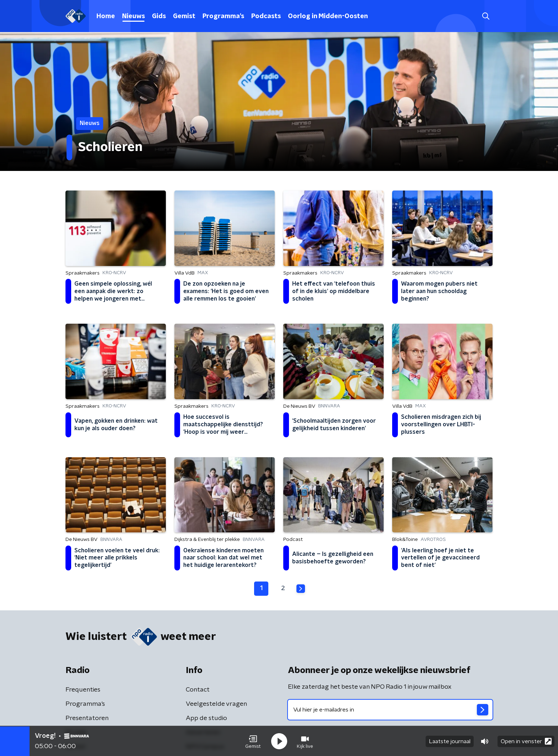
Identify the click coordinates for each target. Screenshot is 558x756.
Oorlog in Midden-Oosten (328, 16)
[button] (253, 741)
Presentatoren (87, 718)
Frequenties (83, 690)
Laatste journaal (450, 741)
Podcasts (266, 16)
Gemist (184, 16)
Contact (198, 690)
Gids (159, 16)
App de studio (206, 718)
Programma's (223, 16)
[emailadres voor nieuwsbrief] (390, 710)
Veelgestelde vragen (216, 704)
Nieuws (133, 16)
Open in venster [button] (526, 741)
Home (106, 16)
